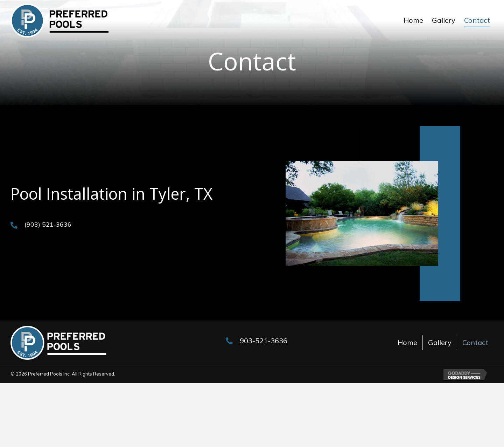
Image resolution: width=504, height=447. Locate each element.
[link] (413, 20)
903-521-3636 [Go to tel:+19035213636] (264, 341)
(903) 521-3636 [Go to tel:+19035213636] (48, 224)
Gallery (440, 342)
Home (407, 342)
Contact (475, 342)
